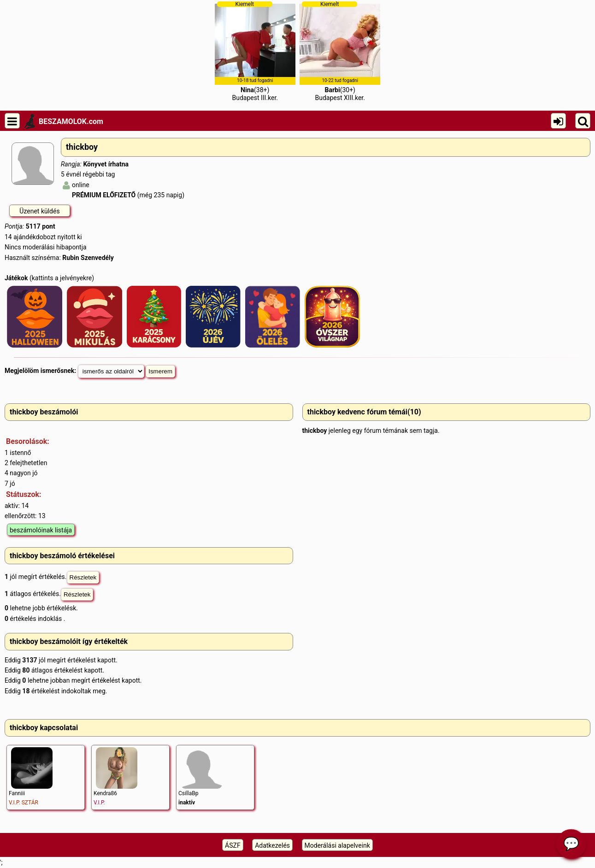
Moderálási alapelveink (337, 845)
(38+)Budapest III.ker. (255, 51)
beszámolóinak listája (41, 530)
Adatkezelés (272, 845)
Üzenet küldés (39, 211)
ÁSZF (233, 845)
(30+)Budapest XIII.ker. (340, 51)
